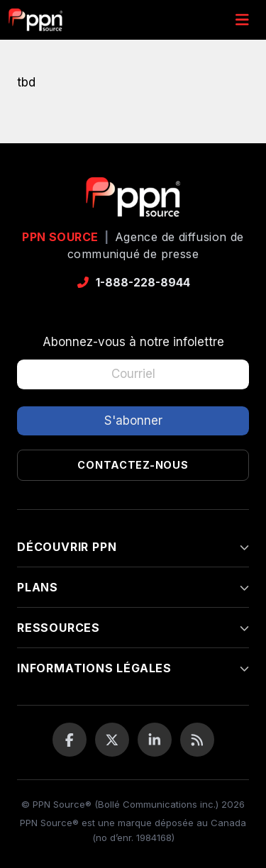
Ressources (133, 628)
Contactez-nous (133, 465)
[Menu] (242, 20)
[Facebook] (70, 740)
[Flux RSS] (197, 740)
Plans (133, 587)
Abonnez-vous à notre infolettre (133, 342)
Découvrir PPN (133, 547)
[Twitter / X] (112, 740)
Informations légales (133, 668)
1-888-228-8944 (133, 282)
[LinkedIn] (155, 740)
